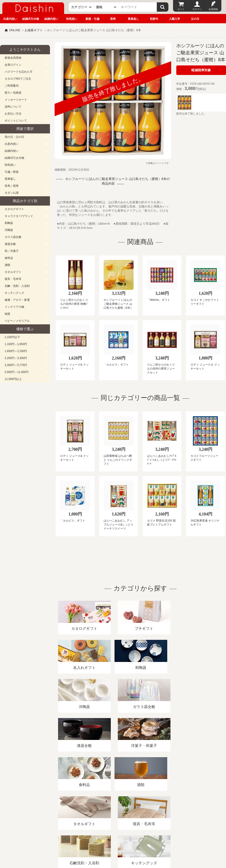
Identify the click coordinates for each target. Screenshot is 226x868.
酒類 (7, 265)
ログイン (197, 9)
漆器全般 (10, 244)
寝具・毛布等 (13, 279)
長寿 (113, 19)
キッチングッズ (14, 293)
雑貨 (7, 314)
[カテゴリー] (81, 7)
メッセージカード (16, 100)
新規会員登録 (13, 58)
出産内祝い (10, 19)
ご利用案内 (12, 86)
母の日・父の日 (14, 137)
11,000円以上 (13, 379)
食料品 (9, 258)
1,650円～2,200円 (16, 351)
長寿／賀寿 (12, 186)
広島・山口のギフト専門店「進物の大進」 (113, 839)
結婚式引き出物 (14, 158)
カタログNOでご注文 (18, 79)
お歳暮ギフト (34, 30)
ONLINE (15, 30)
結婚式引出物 (31, 19)
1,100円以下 (12, 337)
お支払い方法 (13, 114)
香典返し (133, 19)
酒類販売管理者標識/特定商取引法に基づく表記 (82, 814)
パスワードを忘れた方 (19, 72)
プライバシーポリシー (137, 814)
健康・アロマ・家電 (17, 300)
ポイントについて (16, 121)
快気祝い (72, 19)
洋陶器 (9, 230)
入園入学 (174, 19)
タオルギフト (13, 272)
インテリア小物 (14, 307)
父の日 (195, 19)
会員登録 (213, 9)
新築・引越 (92, 19)
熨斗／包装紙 (13, 93)
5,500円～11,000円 (17, 372)
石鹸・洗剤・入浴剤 (17, 286)
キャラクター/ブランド (19, 216)
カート (181, 9)
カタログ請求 (168, 814)
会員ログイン (13, 65)
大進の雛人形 (113, 845)
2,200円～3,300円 (16, 358)
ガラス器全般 (13, 237)
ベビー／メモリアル (17, 321)
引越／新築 (12, 172)
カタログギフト (14, 209)
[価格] (106, 7)
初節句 (154, 19)
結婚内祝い (51, 19)
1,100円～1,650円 (16, 344)
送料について (13, 107)
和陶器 (9, 223)
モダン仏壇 (12, 193)
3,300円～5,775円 (16, 365)
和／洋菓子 (12, 251)
